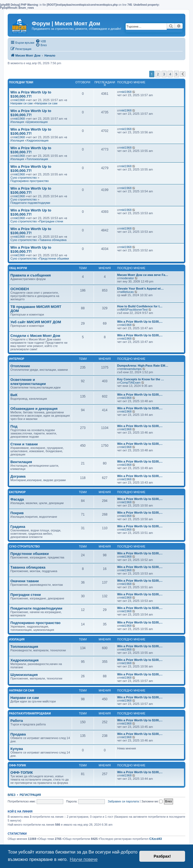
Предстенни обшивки (54, 258)
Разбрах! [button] (162, 856)
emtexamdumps (131, 369)
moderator (127, 278)
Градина (18, 527)
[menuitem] (41, 41)
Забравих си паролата (123, 801)
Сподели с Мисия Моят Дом (35, 336)
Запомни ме (152, 801)
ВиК (14, 395)
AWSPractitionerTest (134, 310)
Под (14, 426)
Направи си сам (21, 103)
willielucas (127, 292)
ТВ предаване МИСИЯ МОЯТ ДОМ (36, 309)
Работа (17, 721)
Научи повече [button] (84, 859)
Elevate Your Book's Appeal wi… (140, 289)
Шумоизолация (37, 122)
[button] (183, 74)
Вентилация (21, 462)
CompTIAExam (130, 382)
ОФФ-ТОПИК (22, 773)
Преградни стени (51, 221)
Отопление (20, 366)
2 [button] (158, 74)
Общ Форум (18, 268)
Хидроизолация (38, 140)
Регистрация (30, 795)
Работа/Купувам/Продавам (30, 713)
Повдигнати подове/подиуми (30, 203)
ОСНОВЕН (20, 289)
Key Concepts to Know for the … (141, 379)
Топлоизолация (37, 159)
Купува (17, 749)
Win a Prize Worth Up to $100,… (140, 322)
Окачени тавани (25, 581)
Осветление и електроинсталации (28, 382)
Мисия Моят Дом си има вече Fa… (143, 275)
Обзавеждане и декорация (34, 409)
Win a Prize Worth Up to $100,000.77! (31, 94)
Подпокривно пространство (30, 181)
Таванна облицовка (53, 240)
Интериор (17, 359)
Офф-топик (18, 765)
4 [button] (170, 74)
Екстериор (17, 492)
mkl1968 (19, 100)
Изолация (17, 122)
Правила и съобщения (31, 275)
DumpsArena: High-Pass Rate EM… (143, 366)
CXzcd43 (155, 839)
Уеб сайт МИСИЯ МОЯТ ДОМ (36, 322)
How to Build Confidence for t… (140, 306)
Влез (11, 795)
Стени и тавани (24, 444)
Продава (18, 734)
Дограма (18, 476)
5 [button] (176, 74)
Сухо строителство (24, 178)
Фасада (17, 499)
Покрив (17, 513)
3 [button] (164, 74)
